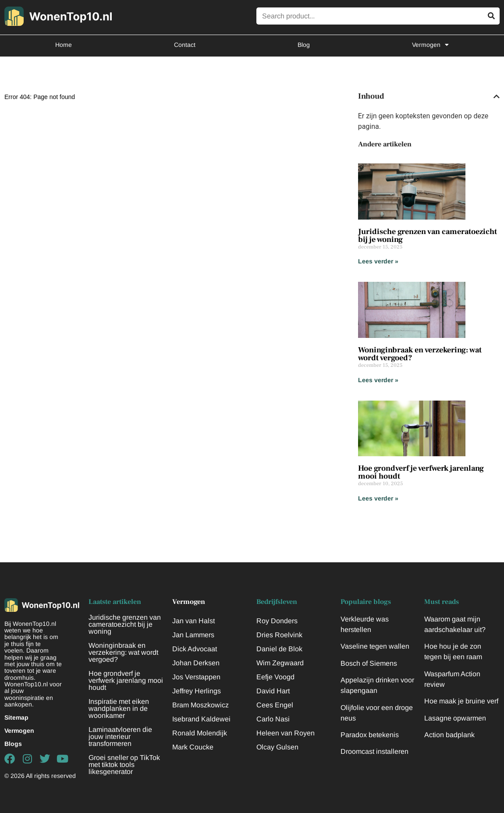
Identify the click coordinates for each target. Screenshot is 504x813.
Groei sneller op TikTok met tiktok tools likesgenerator (124, 765)
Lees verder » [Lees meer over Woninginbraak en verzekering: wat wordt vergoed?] (378, 380)
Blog (304, 45)
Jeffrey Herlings (197, 691)
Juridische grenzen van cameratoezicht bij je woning (428, 236)
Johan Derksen (196, 663)
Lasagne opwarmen (455, 718)
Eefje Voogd (275, 677)
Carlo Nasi (273, 719)
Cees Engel (275, 705)
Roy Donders (277, 621)
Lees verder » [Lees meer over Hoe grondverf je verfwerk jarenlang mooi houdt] (378, 498)
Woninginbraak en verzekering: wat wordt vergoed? (420, 354)
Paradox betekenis (370, 735)
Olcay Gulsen (277, 747)
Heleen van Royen (286, 733)
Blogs (13, 744)
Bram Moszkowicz (201, 705)
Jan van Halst (193, 621)
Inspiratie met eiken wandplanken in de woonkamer (119, 708)
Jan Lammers (193, 635)
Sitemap (16, 717)
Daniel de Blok (279, 649)
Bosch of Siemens (369, 663)
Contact (185, 45)
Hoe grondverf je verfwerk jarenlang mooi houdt (421, 472)
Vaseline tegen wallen (375, 646)
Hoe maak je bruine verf (461, 701)
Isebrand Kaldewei (201, 719)
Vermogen (430, 45)
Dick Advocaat (195, 649)
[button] (497, 96)
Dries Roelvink (279, 635)
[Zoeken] (491, 16)
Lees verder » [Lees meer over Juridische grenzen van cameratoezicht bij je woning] (378, 261)
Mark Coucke (193, 747)
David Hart (273, 691)
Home (64, 45)
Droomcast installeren (374, 751)
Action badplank (449, 735)
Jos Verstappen (196, 677)
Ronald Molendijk (200, 733)
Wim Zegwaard (280, 663)
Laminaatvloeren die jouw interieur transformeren (120, 737)
